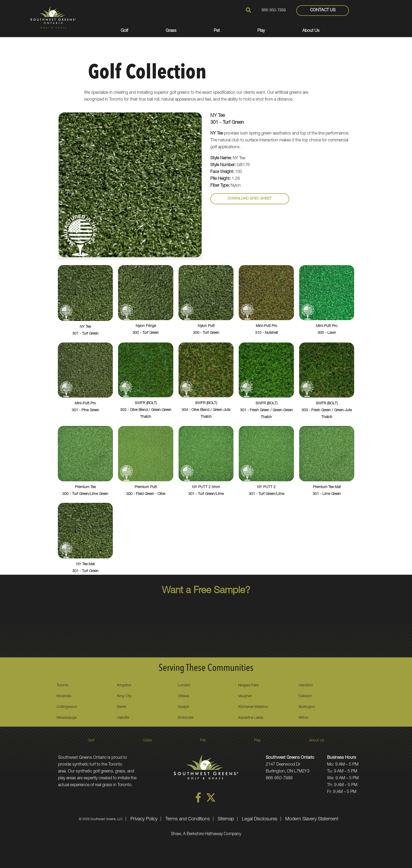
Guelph (184, 707)
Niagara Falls (248, 686)
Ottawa (183, 696)
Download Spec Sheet (250, 199)
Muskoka (64, 696)
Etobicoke (186, 718)
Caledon (305, 696)
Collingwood (67, 707)
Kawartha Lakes (251, 718)
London (184, 686)
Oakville (123, 718)
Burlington (307, 707)
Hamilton (306, 686)
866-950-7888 (274, 11)
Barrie (121, 707)
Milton (304, 718)
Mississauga (67, 718)
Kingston (124, 686)
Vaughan (245, 696)
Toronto (63, 686)
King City (124, 696)
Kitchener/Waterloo (253, 707)
